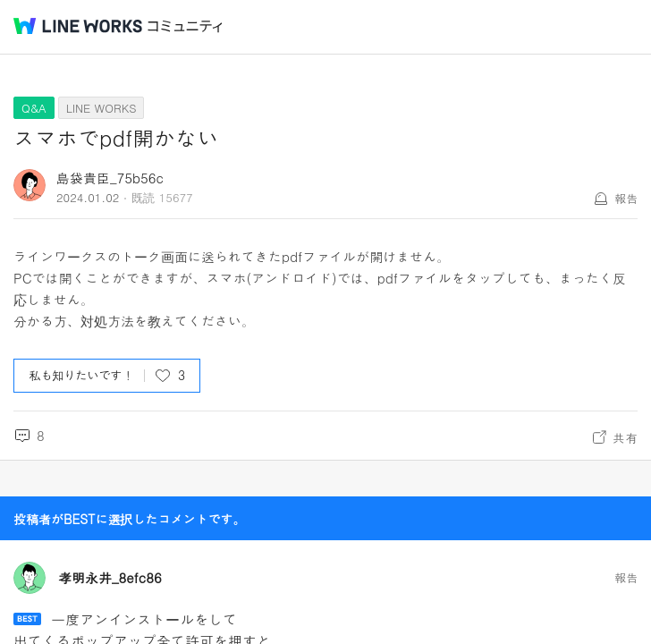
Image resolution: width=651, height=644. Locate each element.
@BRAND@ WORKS (78, 26)
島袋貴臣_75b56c (110, 178)
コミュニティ (185, 26)
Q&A (34, 108)
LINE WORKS (101, 108)
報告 (626, 198)
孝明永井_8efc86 (110, 578)
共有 (625, 437)
